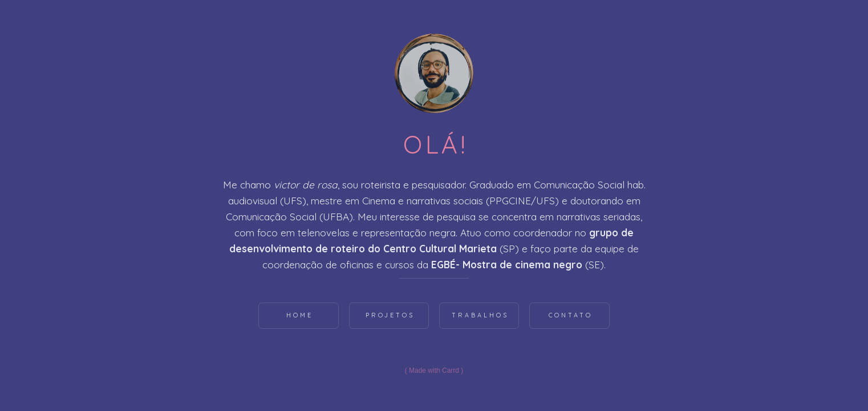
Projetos (390, 315)
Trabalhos (480, 315)
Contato (571, 315)
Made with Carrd (434, 370)
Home (300, 315)
